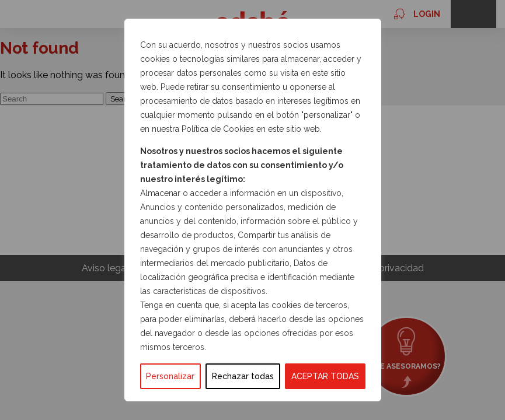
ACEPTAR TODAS (325, 376)
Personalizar (170, 376)
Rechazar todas (243, 376)
